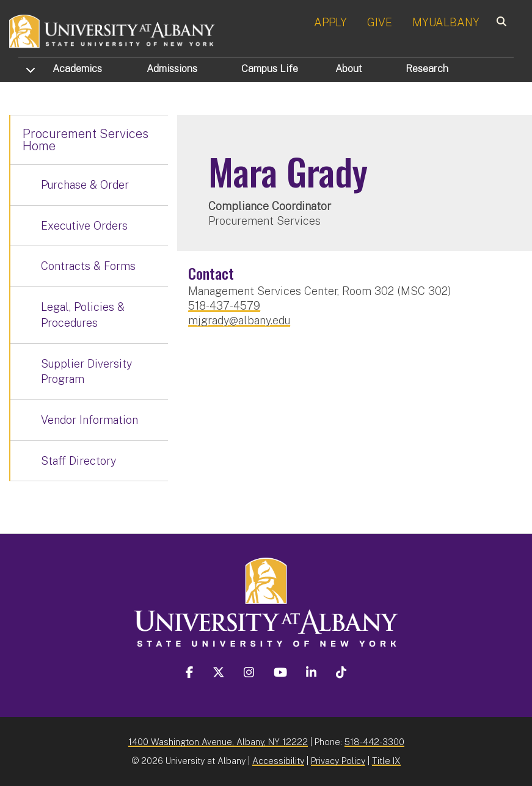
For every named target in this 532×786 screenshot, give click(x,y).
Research (427, 69)
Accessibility (278, 761)
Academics (77, 69)
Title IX (386, 761)
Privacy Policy (338, 761)
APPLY (330, 22)
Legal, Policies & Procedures (83, 315)
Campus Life (270, 69)
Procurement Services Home (86, 140)
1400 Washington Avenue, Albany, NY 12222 (218, 742)
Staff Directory (78, 461)
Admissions (172, 69)
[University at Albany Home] (112, 30)
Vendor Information (89, 420)
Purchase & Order (85, 185)
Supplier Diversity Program (86, 372)
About (349, 69)
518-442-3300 (374, 742)
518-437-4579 (224, 306)
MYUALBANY (446, 22)
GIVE (380, 22)
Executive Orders (84, 226)
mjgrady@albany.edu (239, 320)
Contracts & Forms (88, 266)
